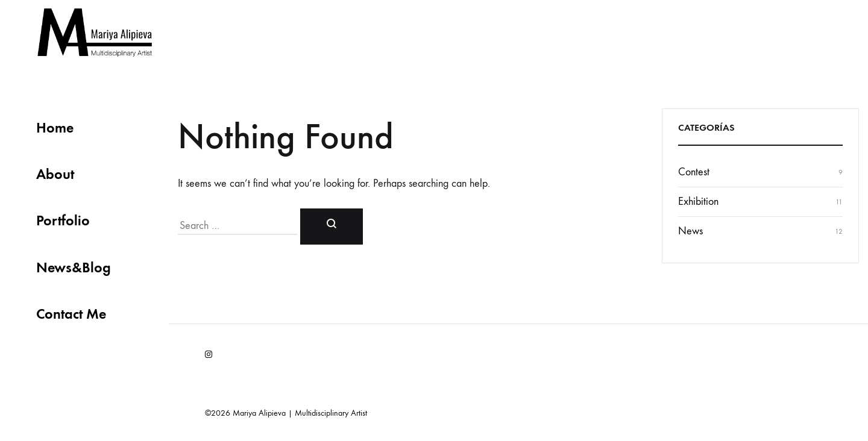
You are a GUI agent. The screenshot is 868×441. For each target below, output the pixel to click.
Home (55, 127)
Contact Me (71, 314)
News (690, 231)
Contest (694, 172)
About (55, 174)
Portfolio (63, 220)
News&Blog (74, 267)
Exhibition (698, 202)
